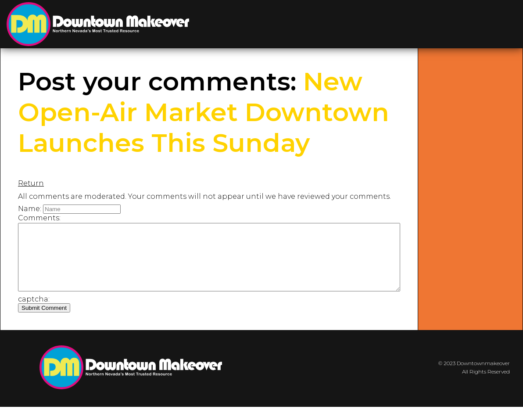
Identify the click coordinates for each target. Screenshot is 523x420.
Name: (30, 209)
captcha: (34, 312)
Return (31, 183)
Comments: (39, 218)
